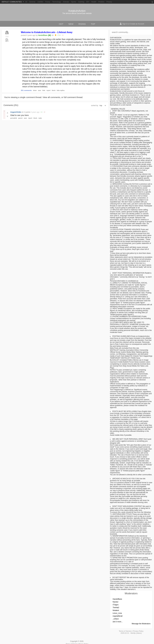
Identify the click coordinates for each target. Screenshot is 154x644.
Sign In (125, 24)
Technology (57, 2)
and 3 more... (118, 622)
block (54, 90)
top (93, 24)
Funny (48, 2)
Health (94, 2)
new (71, 24)
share (35, 90)
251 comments (26, 90)
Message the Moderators (141, 624)
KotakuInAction (77, 11)
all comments (54, 97)
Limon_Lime (117, 613)
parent (20, 118)
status (139, 633)
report (48, 90)
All (26, 2)
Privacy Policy (138, 631)
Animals (66, 2)
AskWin (40, 2)
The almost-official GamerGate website (77, 13)
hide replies (61, 90)
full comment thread (73, 97)
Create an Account (137, 24)
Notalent (116, 610)
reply (40, 118)
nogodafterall (118, 616)
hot (61, 24)
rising (82, 24)
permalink (14, 118)
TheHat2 (116, 608)
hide (44, 90)
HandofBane (43, 35)
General (32, 2)
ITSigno (116, 605)
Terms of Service (125, 631)
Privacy (109, 2)
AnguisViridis (16, 112)
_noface (116, 619)
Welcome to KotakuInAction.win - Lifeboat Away (47, 32)
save (40, 90)
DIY (88, 2)
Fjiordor (116, 602)
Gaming (81, 2)
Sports (74, 2)
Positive (101, 2)
